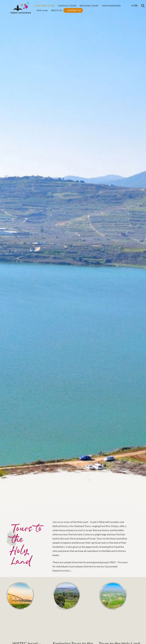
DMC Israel (42, 10)
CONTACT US (74, 10)
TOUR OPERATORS (111, 5)
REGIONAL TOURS (89, 5)
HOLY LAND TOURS (45, 5)
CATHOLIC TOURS (67, 5)
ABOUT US (56, 10)
